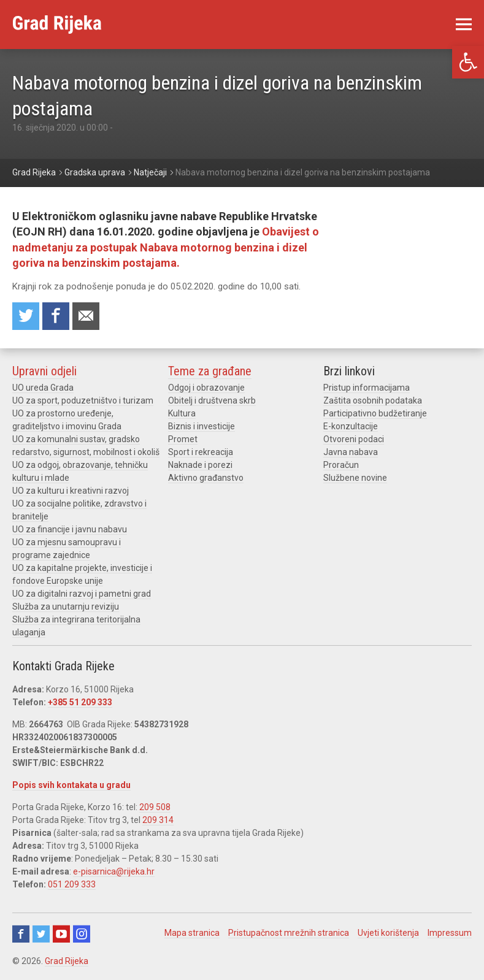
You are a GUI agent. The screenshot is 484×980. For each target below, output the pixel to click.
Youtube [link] (61, 934)
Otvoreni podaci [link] (354, 439)
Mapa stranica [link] (192, 933)
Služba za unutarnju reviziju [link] (66, 607)
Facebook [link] (21, 934)
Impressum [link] (450, 933)
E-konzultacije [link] (351, 426)
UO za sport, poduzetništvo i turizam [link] (83, 400)
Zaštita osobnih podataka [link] (373, 400)
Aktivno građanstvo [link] (206, 478)
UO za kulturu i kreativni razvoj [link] (71, 491)
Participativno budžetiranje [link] (375, 413)
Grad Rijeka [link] (67, 961)
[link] (468, 62)
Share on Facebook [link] (56, 316)
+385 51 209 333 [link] (80, 702)
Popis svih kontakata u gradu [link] (71, 785)
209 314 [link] (158, 820)
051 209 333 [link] (72, 884)
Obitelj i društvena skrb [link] (212, 400)
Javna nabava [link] (351, 452)
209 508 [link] (155, 807)
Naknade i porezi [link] (200, 465)
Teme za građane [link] (210, 371)
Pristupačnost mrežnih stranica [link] (289, 933)
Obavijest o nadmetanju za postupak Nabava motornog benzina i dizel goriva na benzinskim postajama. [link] (166, 247)
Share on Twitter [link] (26, 316)
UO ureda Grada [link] (43, 388)
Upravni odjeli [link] (44, 371)
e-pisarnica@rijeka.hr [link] (114, 871)
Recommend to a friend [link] (86, 316)
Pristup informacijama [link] (367, 388)
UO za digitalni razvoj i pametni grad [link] (82, 594)
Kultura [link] (182, 413)
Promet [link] (183, 439)
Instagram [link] (82, 934)
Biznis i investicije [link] (202, 426)
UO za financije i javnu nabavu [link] (70, 529)
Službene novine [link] (355, 478)
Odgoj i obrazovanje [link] (206, 388)
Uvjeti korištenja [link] (388, 933)
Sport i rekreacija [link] (201, 452)
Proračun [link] (341, 465)
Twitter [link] (41, 934)
